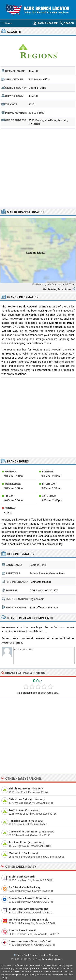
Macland (14, 853)
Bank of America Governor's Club (30, 941)
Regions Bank (38, 565)
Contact (60, 959)
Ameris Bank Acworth (23, 930)
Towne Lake (16, 810)
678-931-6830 (36, 113)
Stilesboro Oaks (19, 799)
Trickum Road (18, 842)
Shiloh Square (18, 789)
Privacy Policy (48, 959)
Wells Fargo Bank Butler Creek (28, 920)
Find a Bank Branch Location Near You (38, 955)
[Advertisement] (38, 168)
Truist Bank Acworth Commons (28, 909)
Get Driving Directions (57, 289)
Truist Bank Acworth (22, 877)
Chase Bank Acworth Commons (29, 898)
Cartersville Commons (23, 832)
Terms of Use (35, 959)
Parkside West (18, 821)
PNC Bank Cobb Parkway (25, 887)
